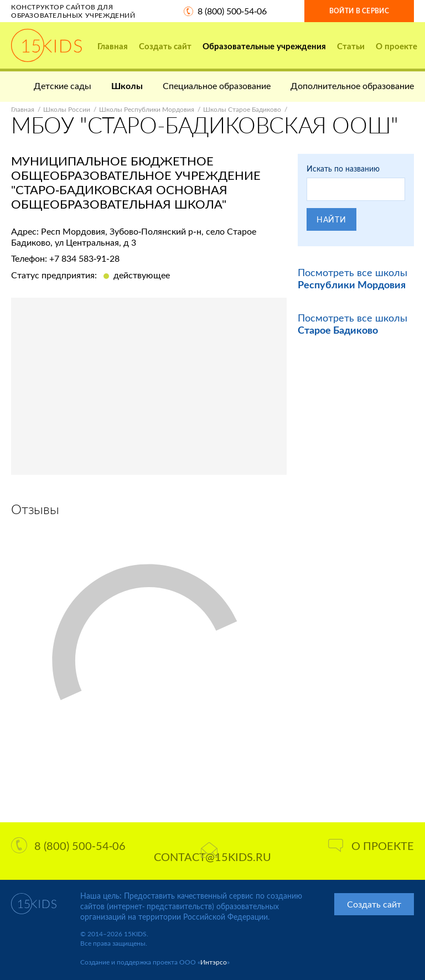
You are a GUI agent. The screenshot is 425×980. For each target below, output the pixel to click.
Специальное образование (217, 85)
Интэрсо (214, 962)
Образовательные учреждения (264, 46)
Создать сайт (165, 46)
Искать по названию (343, 168)
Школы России (67, 109)
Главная (113, 46)
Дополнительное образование (352, 85)
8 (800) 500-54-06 (232, 11)
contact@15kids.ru (212, 853)
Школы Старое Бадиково (242, 109)
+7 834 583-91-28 (84, 258)
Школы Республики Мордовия (147, 109)
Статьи (351, 46)
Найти (331, 219)
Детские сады (63, 85)
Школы (127, 85)
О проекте (397, 46)
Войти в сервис (359, 11)
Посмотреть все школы (353, 278)
